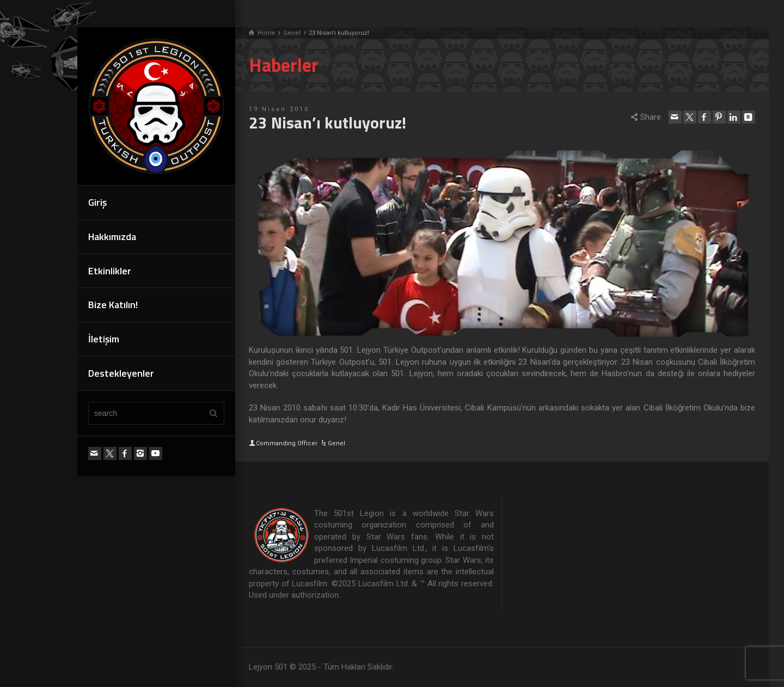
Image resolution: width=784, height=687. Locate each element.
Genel (336, 443)
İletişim (104, 339)
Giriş (97, 202)
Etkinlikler (110, 271)
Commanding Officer (287, 443)
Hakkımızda (112, 237)
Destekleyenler (121, 373)
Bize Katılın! (113, 305)
